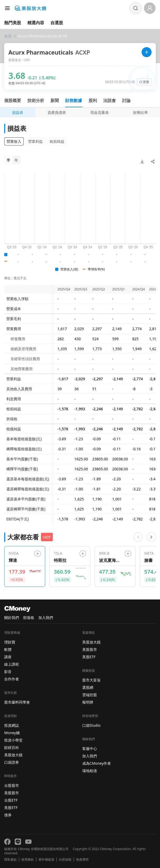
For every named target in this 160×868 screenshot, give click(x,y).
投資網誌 (12, 725)
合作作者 (12, 679)
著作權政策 (46, 860)
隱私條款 (11, 860)
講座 (8, 657)
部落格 (29, 618)
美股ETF (11, 808)
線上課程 (12, 664)
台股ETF (11, 800)
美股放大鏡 (13, 755)
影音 (8, 672)
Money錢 (12, 733)
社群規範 (65, 860)
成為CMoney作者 (97, 763)
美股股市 (12, 793)
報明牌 (88, 702)
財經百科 (12, 747)
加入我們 (46, 618)
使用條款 (28, 860)
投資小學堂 (13, 740)
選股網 (88, 687)
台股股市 (12, 785)
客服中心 (90, 748)
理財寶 (10, 642)
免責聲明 (82, 860)
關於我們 (12, 618)
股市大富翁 (91, 680)
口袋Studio (91, 725)
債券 (8, 815)
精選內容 (36, 23)
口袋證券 (12, 762)
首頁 (8, 36)
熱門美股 (13, 23)
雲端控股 (90, 695)
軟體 (8, 649)
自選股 (57, 23)
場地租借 (90, 771)
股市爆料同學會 (17, 702)
